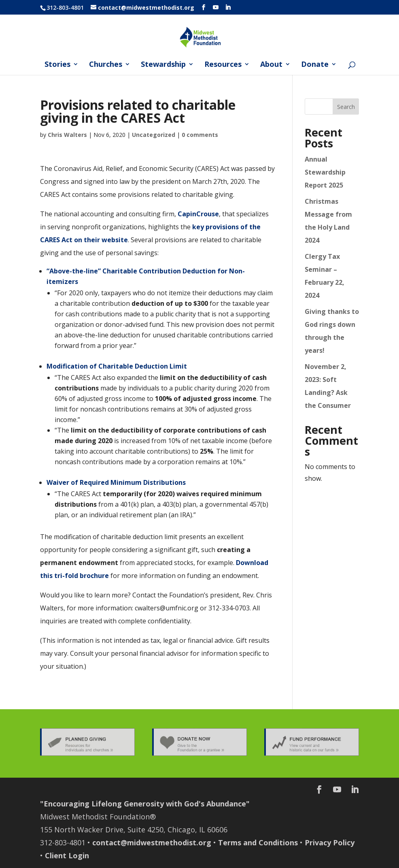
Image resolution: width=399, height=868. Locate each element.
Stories (57, 65)
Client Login (67, 855)
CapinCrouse (198, 214)
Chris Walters (67, 135)
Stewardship (163, 65)
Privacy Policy (330, 842)
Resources (223, 65)
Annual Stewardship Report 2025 (325, 172)
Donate (315, 65)
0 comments (200, 135)
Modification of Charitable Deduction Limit (117, 366)
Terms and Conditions (258, 842)
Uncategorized (154, 135)
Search (346, 107)
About (271, 65)
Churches (106, 65)
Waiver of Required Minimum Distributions (116, 482)
